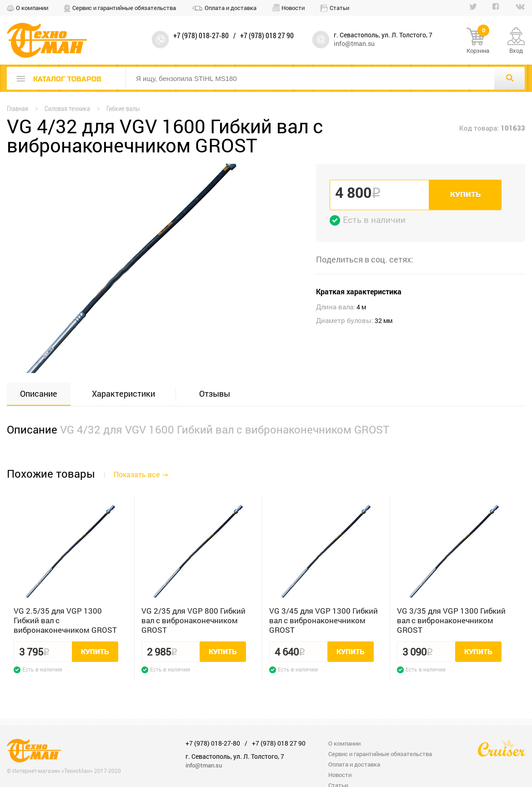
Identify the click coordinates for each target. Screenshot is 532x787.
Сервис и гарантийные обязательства (124, 8)
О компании (32, 8)
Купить (465, 195)
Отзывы (215, 393)
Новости (293, 8)
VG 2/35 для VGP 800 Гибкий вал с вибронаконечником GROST (193, 620)
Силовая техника (67, 108)
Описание (39, 393)
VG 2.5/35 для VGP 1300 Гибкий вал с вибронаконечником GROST (65, 620)
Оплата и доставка (231, 8)
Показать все (137, 474)
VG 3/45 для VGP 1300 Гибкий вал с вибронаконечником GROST (324, 620)
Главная (18, 108)
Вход (516, 50)
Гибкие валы (123, 108)
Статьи (339, 8)
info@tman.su (354, 43)
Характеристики (123, 393)
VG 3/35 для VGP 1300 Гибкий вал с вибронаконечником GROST (451, 620)
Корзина (478, 41)
